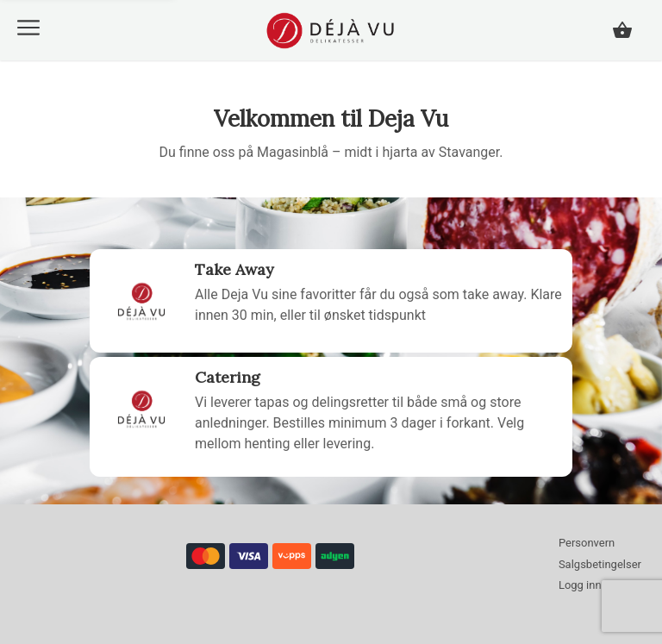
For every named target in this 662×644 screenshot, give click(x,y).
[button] (28, 28)
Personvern (587, 543)
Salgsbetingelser (600, 564)
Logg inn (580, 585)
